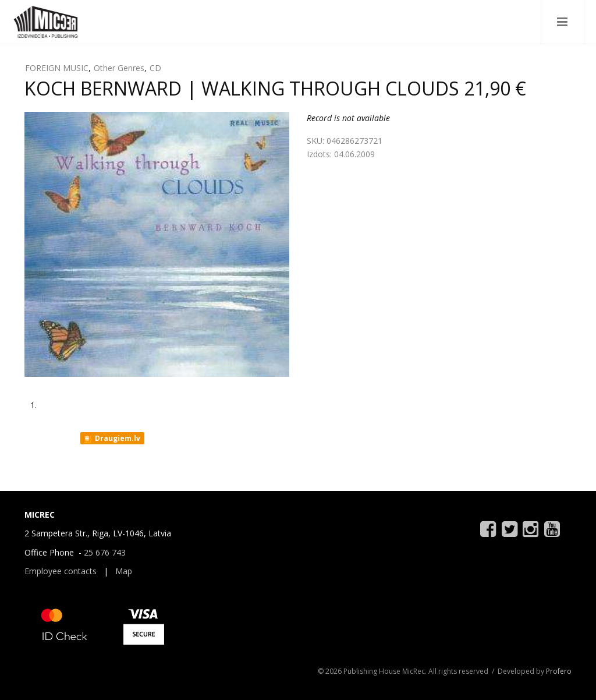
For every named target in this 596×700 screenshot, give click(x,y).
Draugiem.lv (111, 439)
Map (124, 571)
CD (155, 68)
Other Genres (119, 68)
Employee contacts (61, 571)
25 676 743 (105, 552)
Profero (559, 671)
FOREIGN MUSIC (57, 68)
